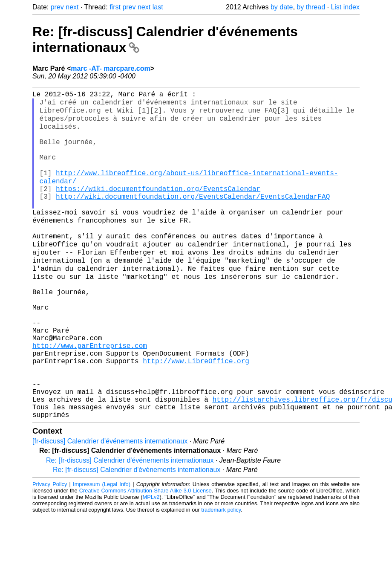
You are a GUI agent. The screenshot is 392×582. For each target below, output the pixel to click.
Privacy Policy (50, 550)
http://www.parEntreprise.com (90, 396)
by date (282, 7)
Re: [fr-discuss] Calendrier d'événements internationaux (130, 526)
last (158, 7)
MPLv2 (151, 563)
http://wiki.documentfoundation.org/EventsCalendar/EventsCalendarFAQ (193, 217)
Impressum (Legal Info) (102, 550)
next (72, 7)
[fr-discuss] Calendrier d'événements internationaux (110, 507)
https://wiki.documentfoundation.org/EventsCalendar (158, 208)
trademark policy (221, 575)
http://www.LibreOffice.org (196, 414)
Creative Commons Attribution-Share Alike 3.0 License (146, 556)
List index (345, 7)
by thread (311, 7)
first (115, 7)
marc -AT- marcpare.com (110, 68)
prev (57, 7)
